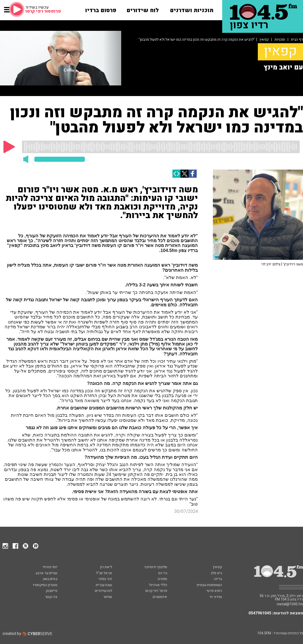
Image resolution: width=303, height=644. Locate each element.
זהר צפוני (105, 579)
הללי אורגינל (158, 585)
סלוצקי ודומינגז (156, 567)
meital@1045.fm (290, 604)
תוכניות (280, 40)
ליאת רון (106, 567)
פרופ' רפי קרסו (156, 591)
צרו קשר (51, 597)
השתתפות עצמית (209, 585)
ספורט (162, 579)
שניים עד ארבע (46, 573)
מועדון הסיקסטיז (45, 585)
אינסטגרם (160, 597)
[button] (8, 12)
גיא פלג (216, 573)
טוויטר (108, 597)
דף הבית (297, 40)
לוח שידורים (104, 591)
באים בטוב (50, 579)
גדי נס (163, 573)
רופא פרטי (214, 591)
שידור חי (216, 597)
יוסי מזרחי (50, 567)
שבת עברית (104, 585)
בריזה (218, 579)
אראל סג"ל (104, 573)
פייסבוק (52, 591)
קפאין (264, 40)
